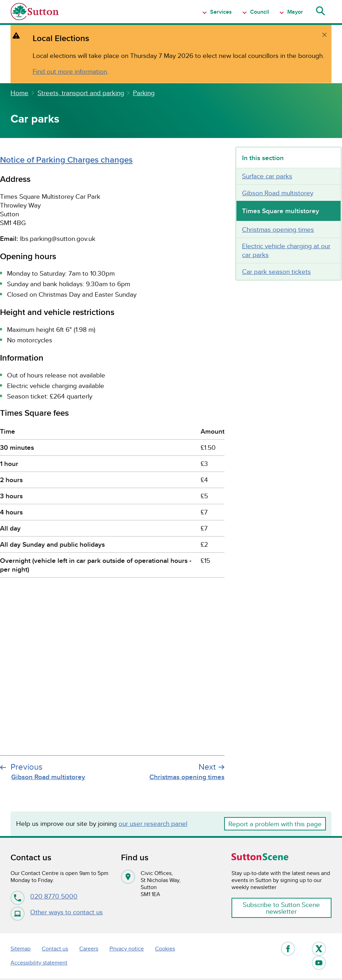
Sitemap (21, 949)
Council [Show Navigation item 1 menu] (259, 12)
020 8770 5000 (44, 896)
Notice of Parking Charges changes (66, 160)
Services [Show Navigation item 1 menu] (220, 12)
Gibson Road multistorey (278, 193)
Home (19, 93)
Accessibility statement (39, 963)
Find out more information (70, 71)
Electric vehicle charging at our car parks (286, 250)
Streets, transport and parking (81, 93)
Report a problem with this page (275, 824)
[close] (324, 35)
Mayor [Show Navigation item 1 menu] (294, 12)
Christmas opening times (278, 229)
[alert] (171, 54)
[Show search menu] (320, 12)
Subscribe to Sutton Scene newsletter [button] (281, 908)
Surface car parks (267, 176)
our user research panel (153, 823)
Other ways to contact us (57, 912)
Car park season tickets (276, 271)
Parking (144, 93)
